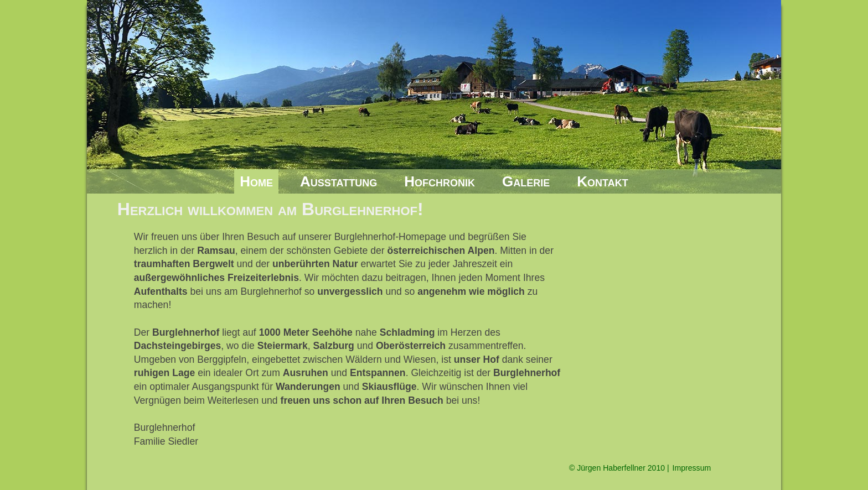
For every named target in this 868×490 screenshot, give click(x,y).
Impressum (692, 468)
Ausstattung (339, 181)
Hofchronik (440, 181)
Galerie (526, 181)
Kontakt (602, 181)
